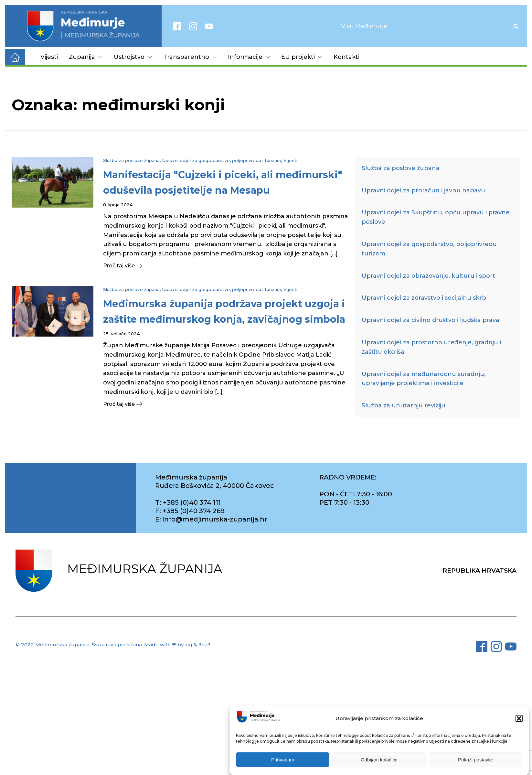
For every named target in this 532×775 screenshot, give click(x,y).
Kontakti (346, 57)
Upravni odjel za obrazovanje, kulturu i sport (428, 276)
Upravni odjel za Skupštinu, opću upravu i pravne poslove (436, 217)
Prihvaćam (283, 760)
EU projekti (302, 57)
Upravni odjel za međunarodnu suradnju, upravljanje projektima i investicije (424, 379)
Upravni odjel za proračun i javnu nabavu (423, 190)
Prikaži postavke (476, 760)
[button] (519, 718)
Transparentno (190, 57)
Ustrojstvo (133, 57)
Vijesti (49, 57)
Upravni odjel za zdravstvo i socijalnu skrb (424, 298)
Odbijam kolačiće (379, 760)
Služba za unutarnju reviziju (404, 405)
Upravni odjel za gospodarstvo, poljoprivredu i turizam (222, 160)
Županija (86, 57)
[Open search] (516, 26)
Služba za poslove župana (131, 160)
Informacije (249, 57)
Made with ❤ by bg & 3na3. (178, 645)
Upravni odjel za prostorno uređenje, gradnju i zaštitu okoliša (431, 347)
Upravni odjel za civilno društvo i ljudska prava (431, 320)
